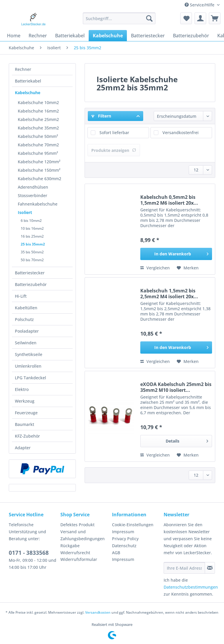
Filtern (101, 116)
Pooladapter (27, 331)
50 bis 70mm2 (32, 260)
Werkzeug (25, 401)
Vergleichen (155, 268)
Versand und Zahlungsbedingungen (83, 535)
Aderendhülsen (33, 187)
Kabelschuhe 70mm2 (38, 145)
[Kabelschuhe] (108, 36)
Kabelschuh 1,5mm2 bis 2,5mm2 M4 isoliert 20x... (169, 294)
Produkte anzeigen (114, 150)
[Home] (14, 36)
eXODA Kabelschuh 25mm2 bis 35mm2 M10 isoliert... (176, 387)
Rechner (23, 69)
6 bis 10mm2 (31, 221)
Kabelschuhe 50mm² (38, 136)
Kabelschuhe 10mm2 (38, 102)
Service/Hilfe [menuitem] (200, 5)
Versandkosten (98, 612)
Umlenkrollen (28, 366)
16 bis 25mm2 (32, 236)
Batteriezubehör (31, 284)
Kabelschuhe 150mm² (39, 170)
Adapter (23, 448)
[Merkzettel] (186, 18)
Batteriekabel (28, 81)
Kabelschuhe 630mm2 (40, 179)
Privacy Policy (125, 539)
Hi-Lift (21, 296)
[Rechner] (38, 36)
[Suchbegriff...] (119, 18)
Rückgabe (70, 546)
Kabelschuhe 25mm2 (38, 119)
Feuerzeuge (26, 413)
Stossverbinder (33, 195)
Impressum (123, 532)
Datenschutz (124, 546)
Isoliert (25, 212)
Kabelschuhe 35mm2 (38, 128)
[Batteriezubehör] (191, 36)
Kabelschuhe (28, 93)
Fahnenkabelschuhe (38, 204)
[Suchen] (149, 18)
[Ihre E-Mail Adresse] (184, 568)
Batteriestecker (30, 273)
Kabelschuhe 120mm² (39, 162)
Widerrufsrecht (75, 553)
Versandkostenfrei (181, 133)
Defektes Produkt (77, 525)
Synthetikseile (29, 354)
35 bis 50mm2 (32, 252)
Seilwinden (26, 343)
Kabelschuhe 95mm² (38, 153)
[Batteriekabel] (70, 36)
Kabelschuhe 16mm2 (38, 111)
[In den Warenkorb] (176, 254)
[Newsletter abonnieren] (210, 568)
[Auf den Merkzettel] (188, 268)
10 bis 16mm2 (32, 228)
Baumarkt (24, 424)
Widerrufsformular (79, 559)
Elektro (22, 389)
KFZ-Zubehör (27, 436)
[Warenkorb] (215, 18)
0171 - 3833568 (29, 553)
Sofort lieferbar (114, 133)
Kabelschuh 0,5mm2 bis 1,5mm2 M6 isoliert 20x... (169, 200)
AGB (116, 553)
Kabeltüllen (26, 308)
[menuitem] (119, 21)
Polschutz (24, 319)
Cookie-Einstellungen (133, 525)
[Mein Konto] (200, 18)
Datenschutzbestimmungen (191, 587)
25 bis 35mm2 (33, 244)
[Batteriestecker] (148, 36)
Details (187, 440)
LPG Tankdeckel (30, 378)
